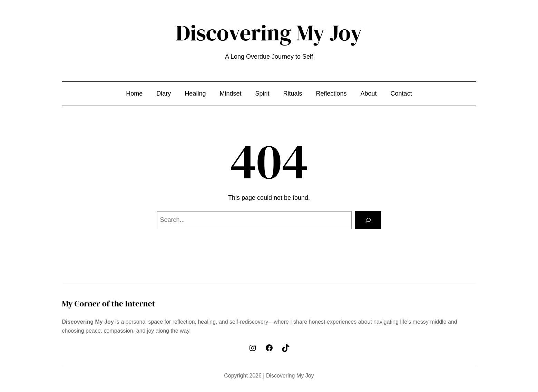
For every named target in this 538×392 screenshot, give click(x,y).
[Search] (368, 220)
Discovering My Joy (269, 33)
